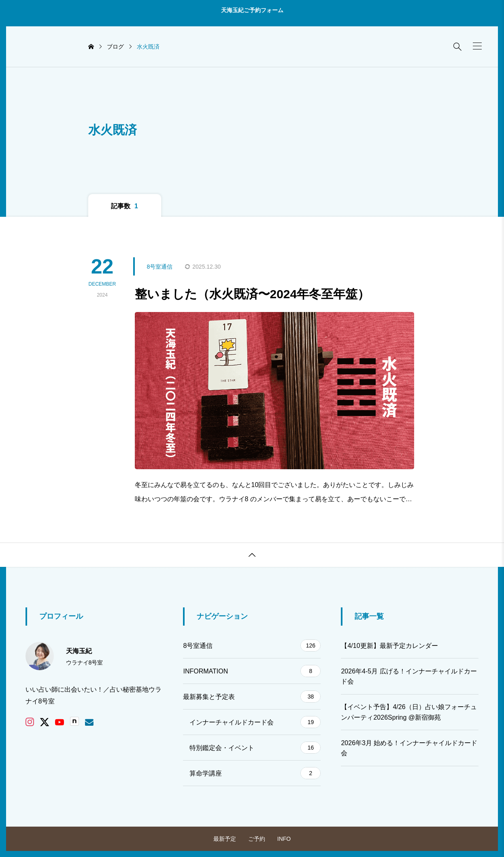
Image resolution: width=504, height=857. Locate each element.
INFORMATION (252, 671)
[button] (477, 46)
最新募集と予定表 (252, 697)
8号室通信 (252, 645)
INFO (284, 839)
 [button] (252, 555)
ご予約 (257, 839)
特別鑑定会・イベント (255, 748)
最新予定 (225, 839)
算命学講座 (255, 773)
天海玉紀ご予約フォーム (252, 10)
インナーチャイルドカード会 (255, 722)
